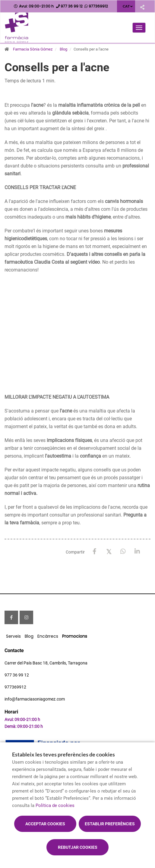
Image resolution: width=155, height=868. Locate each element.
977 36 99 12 (17, 675)
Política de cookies (55, 805)
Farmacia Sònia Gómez (33, 49)
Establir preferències (110, 824)
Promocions (75, 636)
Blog (63, 49)
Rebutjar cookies (78, 847)
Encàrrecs (48, 636)
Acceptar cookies (45, 824)
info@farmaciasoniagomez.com (35, 699)
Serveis (13, 636)
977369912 (15, 687)
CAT (126, 6)
